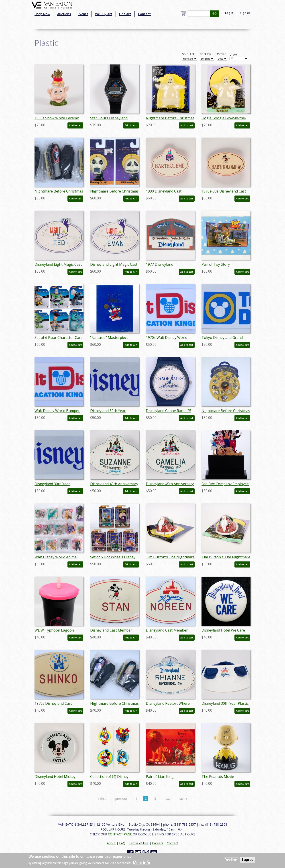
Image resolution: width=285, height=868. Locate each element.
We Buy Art (104, 14)
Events (83, 14)
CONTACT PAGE (120, 834)
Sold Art (188, 54)
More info (142, 863)
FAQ (122, 843)
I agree (248, 860)
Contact (144, 14)
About (111, 843)
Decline (231, 860)
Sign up (245, 13)
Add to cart (75, 125)
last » (183, 799)
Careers (158, 843)
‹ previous (121, 799)
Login (229, 13)
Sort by (205, 54)
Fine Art (125, 14)
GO (215, 13)
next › (168, 799)
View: (234, 55)
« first (102, 799)
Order (221, 54)
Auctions (64, 14)
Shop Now (42, 14)
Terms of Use (139, 843)
